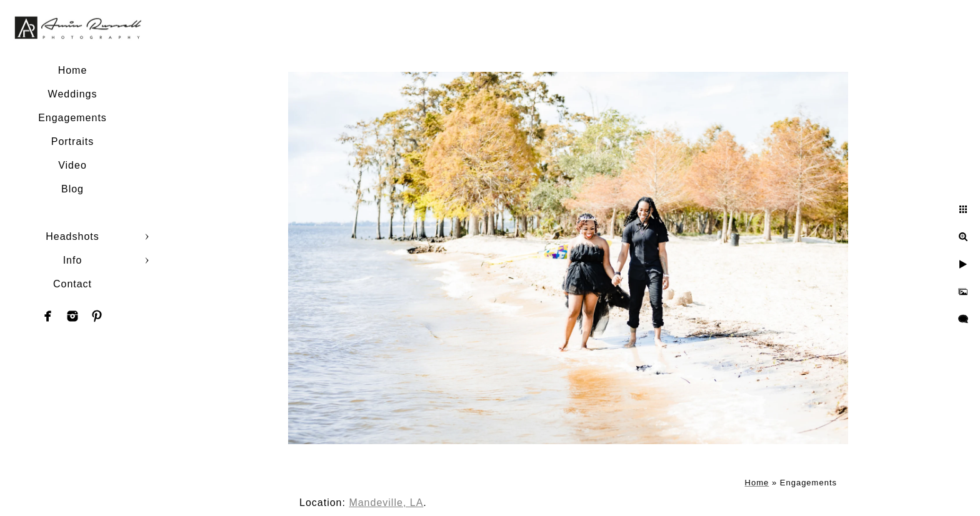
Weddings (73, 94)
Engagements (72, 118)
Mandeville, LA (386, 503)
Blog (72, 189)
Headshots (72, 236)
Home (73, 70)
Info (73, 260)
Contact (72, 284)
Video (72, 165)
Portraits (73, 141)
